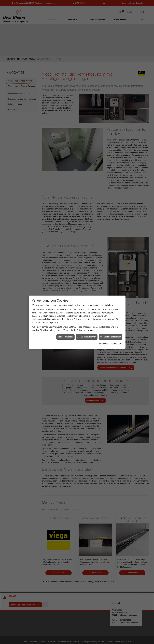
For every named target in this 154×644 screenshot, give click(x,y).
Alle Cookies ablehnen (87, 334)
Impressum (103, 341)
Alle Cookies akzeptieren (111, 334)
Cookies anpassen (65, 334)
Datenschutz (117, 341)
